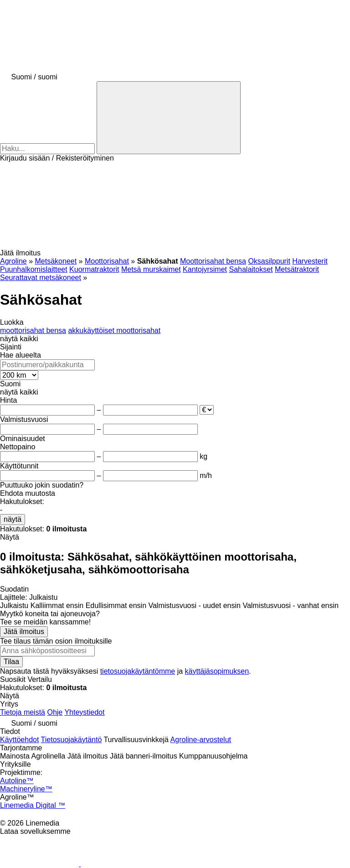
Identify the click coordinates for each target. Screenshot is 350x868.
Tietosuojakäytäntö (72, 740)
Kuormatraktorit (94, 269)
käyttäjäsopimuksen (217, 671)
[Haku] (169, 118)
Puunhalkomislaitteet (34, 269)
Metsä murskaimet (151, 269)
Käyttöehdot (19, 740)
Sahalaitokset (251, 269)
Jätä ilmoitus (24, 632)
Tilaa (11, 662)
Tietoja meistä (23, 712)
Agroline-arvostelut (201, 740)
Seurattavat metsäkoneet (41, 278)
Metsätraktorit (297, 269)
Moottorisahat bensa (213, 261)
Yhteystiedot (84, 712)
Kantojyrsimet (205, 269)
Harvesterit (310, 261)
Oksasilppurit (269, 261)
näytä (13, 519)
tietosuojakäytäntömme (138, 671)
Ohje (55, 712)
